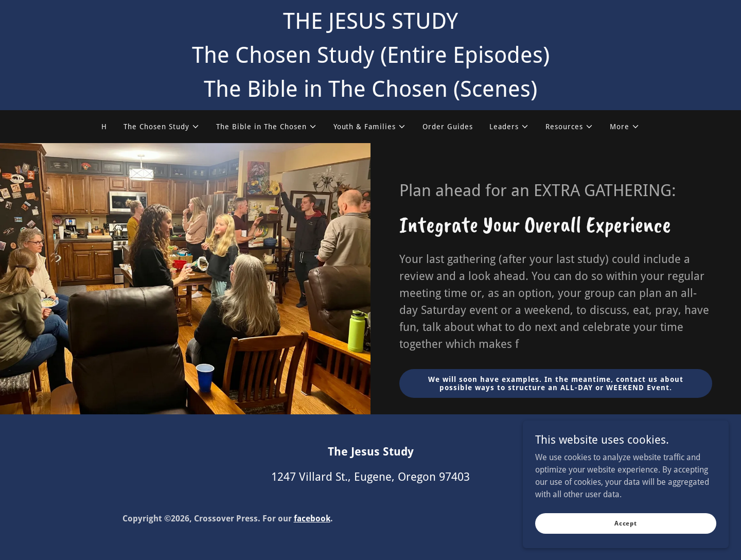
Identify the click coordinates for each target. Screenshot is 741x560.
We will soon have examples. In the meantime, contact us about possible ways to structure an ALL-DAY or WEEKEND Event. (556, 383)
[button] (162, 127)
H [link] (104, 127)
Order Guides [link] (448, 127)
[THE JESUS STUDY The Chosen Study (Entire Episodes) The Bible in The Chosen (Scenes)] (370, 55)
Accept (626, 523)
